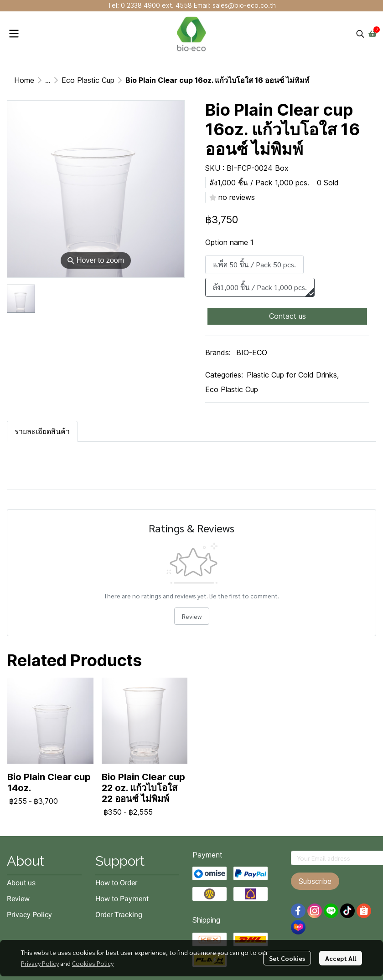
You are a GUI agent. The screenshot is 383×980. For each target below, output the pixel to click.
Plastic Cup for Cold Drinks (293, 375)
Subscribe (315, 881)
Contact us (287, 316)
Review (192, 616)
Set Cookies (287, 958)
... (48, 80)
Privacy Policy (40, 963)
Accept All (341, 958)
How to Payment (122, 899)
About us (21, 883)
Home (24, 80)
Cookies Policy (93, 963)
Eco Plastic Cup (88, 80)
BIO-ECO (252, 352)
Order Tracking (119, 915)
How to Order (116, 883)
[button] (360, 34)
